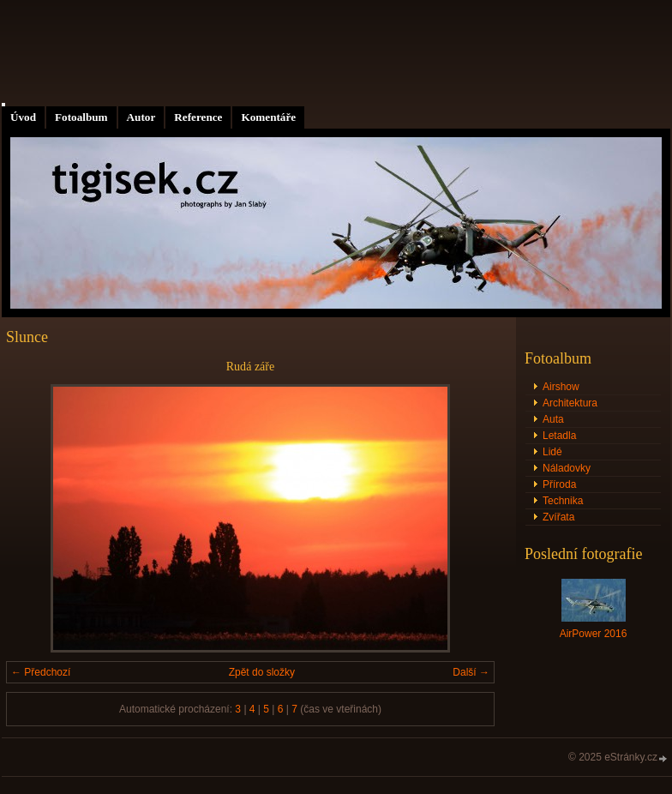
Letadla (559, 436)
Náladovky (567, 468)
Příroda (559, 484)
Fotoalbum (81, 117)
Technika (563, 501)
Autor (141, 117)
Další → (471, 672)
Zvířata (558, 517)
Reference (198, 117)
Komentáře (268, 117)
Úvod (23, 117)
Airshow (561, 387)
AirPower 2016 (594, 634)
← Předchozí (41, 672)
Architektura (570, 403)
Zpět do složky (262, 672)
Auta (553, 419)
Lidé (552, 452)
